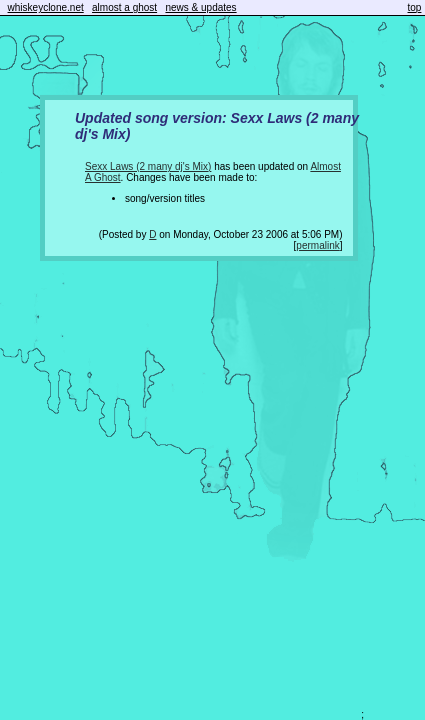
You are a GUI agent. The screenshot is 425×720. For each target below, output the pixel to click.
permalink (317, 245)
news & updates (200, 7)
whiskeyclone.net (46, 7)
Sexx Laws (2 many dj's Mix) (148, 166)
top (415, 7)
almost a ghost (124, 7)
